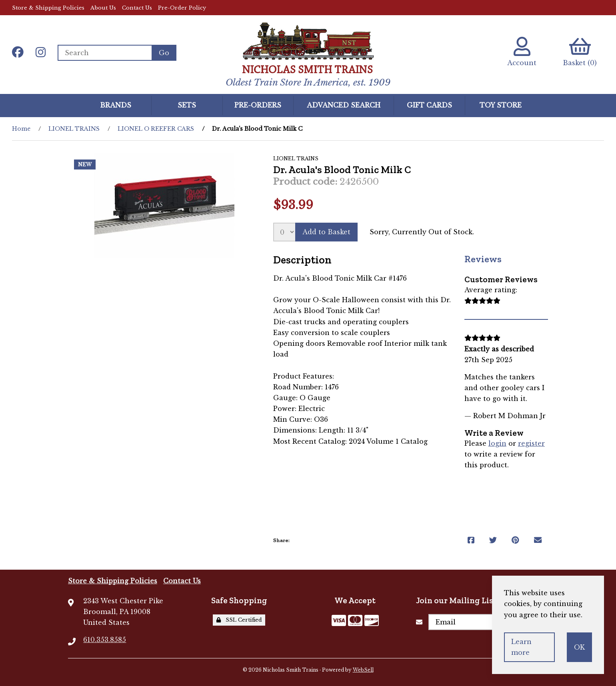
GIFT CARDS (429, 105)
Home (21, 129)
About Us (103, 8)
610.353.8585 (105, 640)
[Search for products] (105, 53)
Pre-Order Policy (182, 8)
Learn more (521, 647)
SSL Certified (239, 620)
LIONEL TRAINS (74, 129)
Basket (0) (580, 52)
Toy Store (501, 105)
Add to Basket (326, 232)
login (497, 443)
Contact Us (137, 8)
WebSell (363, 670)
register (531, 443)
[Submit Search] (164, 53)
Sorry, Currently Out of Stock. (422, 232)
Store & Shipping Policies (48, 8)
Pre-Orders (258, 105)
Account (522, 52)
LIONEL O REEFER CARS (156, 129)
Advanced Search (344, 105)
